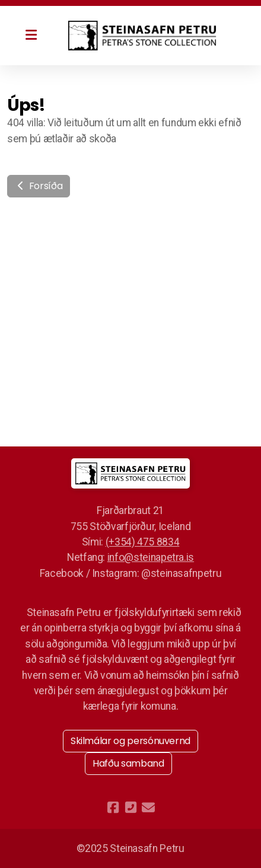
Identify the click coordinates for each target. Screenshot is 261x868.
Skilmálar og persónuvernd (130, 741)
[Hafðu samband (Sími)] (130, 808)
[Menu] (31, 36)
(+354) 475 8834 (143, 542)
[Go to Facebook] (113, 808)
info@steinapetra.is (151, 557)
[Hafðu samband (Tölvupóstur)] (148, 808)
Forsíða (39, 186)
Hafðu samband (128, 763)
